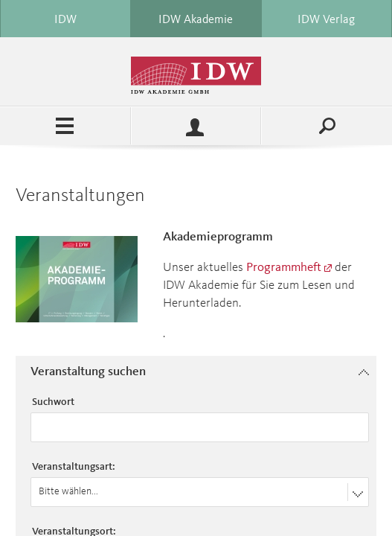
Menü (65, 126)
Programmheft (284, 268)
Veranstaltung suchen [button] (88, 372)
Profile (196, 126)
